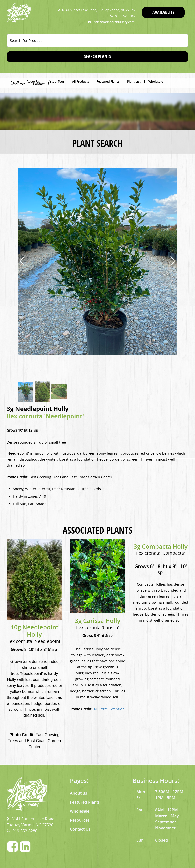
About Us (33, 82)
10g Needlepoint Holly (35, 631)
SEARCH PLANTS (97, 56)
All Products (81, 82)
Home (15, 82)
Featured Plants (108, 82)
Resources (18, 84)
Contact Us (41, 84)
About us (78, 793)
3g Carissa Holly (98, 621)
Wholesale (156, 82)
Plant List (134, 82)
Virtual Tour (56, 82)
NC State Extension (109, 709)
